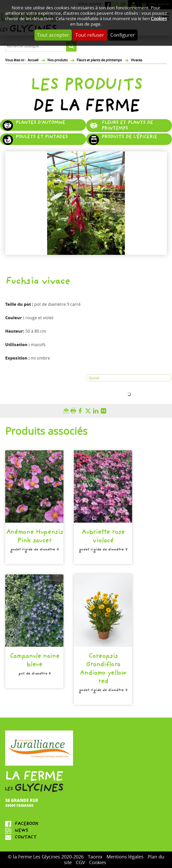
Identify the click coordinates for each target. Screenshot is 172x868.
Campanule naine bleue (34, 661)
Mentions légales (125, 857)
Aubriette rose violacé (103, 537)
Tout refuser (90, 35)
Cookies (159, 19)
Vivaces (137, 60)
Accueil (33, 60)
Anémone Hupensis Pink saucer (34, 537)
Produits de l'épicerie (129, 137)
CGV (80, 863)
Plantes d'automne (40, 123)
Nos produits (58, 60)
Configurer (123, 35)
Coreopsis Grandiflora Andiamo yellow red (103, 669)
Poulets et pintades (42, 137)
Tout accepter (53, 35)
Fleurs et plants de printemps (99, 60)
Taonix (95, 857)
